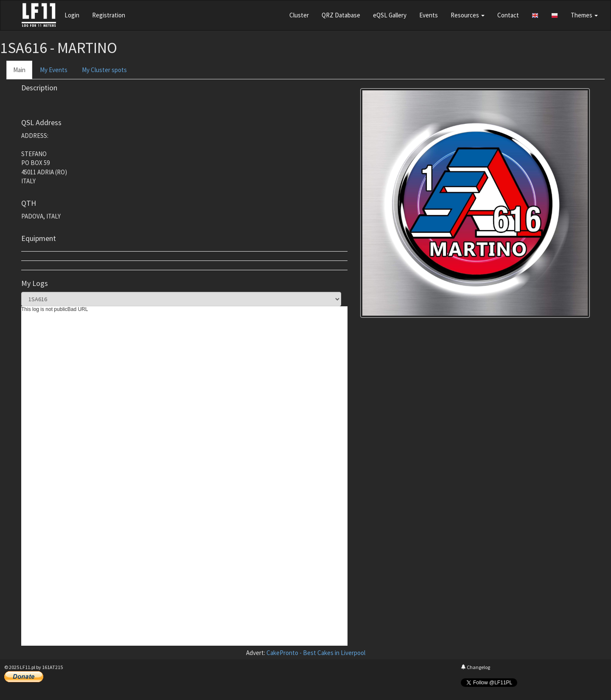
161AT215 (52, 667)
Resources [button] (468, 15)
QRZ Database (341, 15)
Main (19, 70)
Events (429, 15)
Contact (508, 15)
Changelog (475, 667)
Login (72, 15)
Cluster (299, 15)
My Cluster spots (104, 70)
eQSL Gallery (390, 15)
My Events (54, 70)
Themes (584, 15)
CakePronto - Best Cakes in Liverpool (316, 653)
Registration (109, 15)
